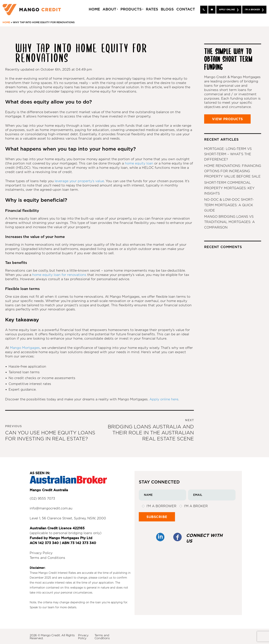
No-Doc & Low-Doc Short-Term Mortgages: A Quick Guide (229, 205)
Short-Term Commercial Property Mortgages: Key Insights (229, 188)
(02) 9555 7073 (42, 499)
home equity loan (140, 164)
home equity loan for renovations (59, 275)
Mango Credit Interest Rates (57, 573)
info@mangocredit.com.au (51, 508)
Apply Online (227, 10)
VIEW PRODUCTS (228, 119)
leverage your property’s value (79, 181)
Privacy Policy (41, 553)
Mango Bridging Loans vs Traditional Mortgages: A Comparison (229, 222)
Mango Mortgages (25, 348)
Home (94, 9)
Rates (152, 9)
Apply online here (164, 399)
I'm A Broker (252, 10)
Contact (186, 9)
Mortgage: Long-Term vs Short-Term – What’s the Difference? (228, 154)
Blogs (167, 9)
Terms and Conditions (47, 558)
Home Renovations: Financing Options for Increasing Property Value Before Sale (233, 171)
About (109, 9)
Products (131, 9)
